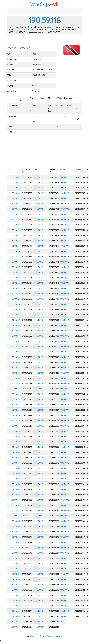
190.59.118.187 (66, 257)
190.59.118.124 (41, 378)
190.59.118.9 (14, 225)
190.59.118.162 (41, 579)
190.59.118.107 (41, 288)
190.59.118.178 (66, 209)
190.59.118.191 (66, 278)
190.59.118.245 (66, 563)
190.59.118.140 (41, 463)
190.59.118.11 (14, 235)
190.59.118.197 (66, 310)
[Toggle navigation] (12, 11)
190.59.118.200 (66, 325)
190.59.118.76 (14, 579)
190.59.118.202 (66, 336)
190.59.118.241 (66, 542)
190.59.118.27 (14, 320)
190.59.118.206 (66, 357)
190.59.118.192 (66, 283)
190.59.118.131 (41, 415)
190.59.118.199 (66, 320)
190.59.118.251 (66, 595)
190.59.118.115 (41, 331)
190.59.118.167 (41, 606)
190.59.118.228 (66, 474)
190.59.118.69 (14, 542)
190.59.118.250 (66, 590)
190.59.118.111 (41, 310)
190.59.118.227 (66, 468)
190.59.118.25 (14, 310)
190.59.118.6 (14, 209)
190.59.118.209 (66, 373)
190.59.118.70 (14, 548)
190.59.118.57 (14, 479)
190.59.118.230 (66, 484)
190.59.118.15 (14, 257)
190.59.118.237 (66, 521)
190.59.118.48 (14, 431)
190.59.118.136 (41, 442)
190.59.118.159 (41, 563)
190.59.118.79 (14, 595)
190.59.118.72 (14, 558)
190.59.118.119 (41, 352)
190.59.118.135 (41, 437)
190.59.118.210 (66, 378)
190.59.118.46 (14, 421)
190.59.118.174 (66, 188)
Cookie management (55, 636)
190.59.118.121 (41, 362)
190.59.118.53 (14, 458)
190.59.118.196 (66, 304)
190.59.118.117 (41, 341)
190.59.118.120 (41, 357)
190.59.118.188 (66, 262)
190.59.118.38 (14, 378)
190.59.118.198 (66, 315)
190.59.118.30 (14, 336)
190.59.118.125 (41, 384)
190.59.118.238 (66, 526)
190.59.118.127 (41, 394)
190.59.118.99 (40, 246)
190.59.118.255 (66, 616)
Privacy (43, 636)
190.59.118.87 (40, 183)
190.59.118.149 (41, 511)
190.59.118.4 (14, 198)
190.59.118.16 (14, 262)
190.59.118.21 (14, 288)
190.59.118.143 (41, 479)
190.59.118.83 (14, 616)
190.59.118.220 (66, 431)
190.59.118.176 (66, 198)
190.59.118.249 (66, 585)
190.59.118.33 (14, 352)
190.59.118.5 (14, 204)
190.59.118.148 (41, 505)
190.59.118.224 (66, 452)
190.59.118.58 (14, 484)
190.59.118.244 (66, 558)
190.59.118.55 (14, 468)
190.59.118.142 (41, 474)
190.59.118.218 (66, 421)
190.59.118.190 (66, 272)
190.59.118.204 (66, 347)
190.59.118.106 (41, 283)
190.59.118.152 (41, 526)
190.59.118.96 (40, 230)
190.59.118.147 (41, 500)
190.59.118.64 (14, 516)
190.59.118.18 (14, 272)
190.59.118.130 (41, 410)
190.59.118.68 (14, 537)
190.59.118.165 (41, 595)
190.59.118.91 (40, 204)
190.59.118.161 (41, 574)
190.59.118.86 (40, 177)
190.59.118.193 (66, 288)
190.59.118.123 (41, 373)
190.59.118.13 (14, 246)
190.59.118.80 (14, 601)
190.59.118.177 (66, 204)
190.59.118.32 (14, 347)
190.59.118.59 (14, 489)
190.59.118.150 (41, 516)
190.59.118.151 (41, 521)
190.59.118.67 (14, 532)
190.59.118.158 (41, 558)
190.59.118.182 (66, 230)
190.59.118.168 (41, 611)
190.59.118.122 (41, 368)
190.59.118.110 (41, 304)
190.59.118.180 (66, 220)
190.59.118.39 (14, 384)
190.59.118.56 (14, 474)
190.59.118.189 (66, 267)
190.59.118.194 (66, 294)
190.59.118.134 (41, 431)
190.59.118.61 (14, 500)
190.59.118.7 (14, 214)
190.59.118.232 (66, 495)
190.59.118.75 (14, 574)
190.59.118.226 (66, 463)
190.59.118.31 (14, 341)
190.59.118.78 (14, 590)
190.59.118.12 (14, 241)
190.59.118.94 (40, 220)
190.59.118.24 (14, 304)
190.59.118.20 (14, 283)
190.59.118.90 (40, 198)
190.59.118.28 (14, 325)
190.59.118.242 (66, 548)
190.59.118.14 (14, 251)
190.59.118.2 (14, 188)
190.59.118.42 (14, 399)
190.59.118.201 (66, 331)
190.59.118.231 (66, 489)
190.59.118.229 (66, 479)
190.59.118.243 (66, 553)
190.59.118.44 (14, 410)
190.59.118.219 (66, 426)
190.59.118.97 (40, 235)
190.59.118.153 (41, 532)
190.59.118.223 (66, 447)
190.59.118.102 (41, 262)
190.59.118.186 (66, 251)
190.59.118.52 (14, 452)
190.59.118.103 (41, 267)
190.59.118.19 (14, 278)
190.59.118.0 (14, 177)
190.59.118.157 (41, 553)
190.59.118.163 (41, 585)
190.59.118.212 (66, 389)
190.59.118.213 (66, 394)
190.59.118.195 (66, 299)
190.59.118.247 (66, 574)
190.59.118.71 (14, 553)
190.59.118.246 (66, 569)
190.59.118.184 (66, 241)
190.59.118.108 (41, 294)
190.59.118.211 (66, 384)
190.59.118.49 (14, 437)
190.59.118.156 (41, 548)
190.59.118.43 (14, 405)
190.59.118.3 (14, 193)
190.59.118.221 (66, 437)
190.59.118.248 (66, 579)
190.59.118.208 (66, 368)
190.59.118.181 (66, 225)
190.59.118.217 (66, 415)
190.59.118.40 (14, 389)
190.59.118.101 (41, 257)
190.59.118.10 (14, 230)
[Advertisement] (44, 41)
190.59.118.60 (14, 495)
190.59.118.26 (14, 315)
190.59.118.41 (14, 394)
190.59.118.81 (14, 606)
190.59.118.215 (66, 405)
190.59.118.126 (41, 389)
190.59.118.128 (41, 399)
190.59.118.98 (40, 241)
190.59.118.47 (14, 426)
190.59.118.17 (14, 267)
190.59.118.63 (14, 511)
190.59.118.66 (14, 526)
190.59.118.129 (41, 405)
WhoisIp (40, 4)
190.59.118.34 (14, 357)
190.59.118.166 (41, 601)
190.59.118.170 (41, 622)
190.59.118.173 (66, 183)
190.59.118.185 (66, 246)
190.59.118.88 (40, 188)
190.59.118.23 (14, 299)
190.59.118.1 (14, 183)
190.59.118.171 (41, 627)
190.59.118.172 (66, 177)
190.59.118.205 (66, 352)
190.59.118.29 (14, 331)
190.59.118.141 (41, 468)
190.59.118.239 (66, 532)
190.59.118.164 (41, 590)
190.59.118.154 (41, 537)
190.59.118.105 (41, 278)
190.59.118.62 (14, 505)
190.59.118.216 (66, 410)
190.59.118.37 (14, 373)
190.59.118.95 (40, 225)
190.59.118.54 (14, 463)
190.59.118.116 (41, 336)
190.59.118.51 (14, 447)
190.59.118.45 (14, 415)
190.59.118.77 (14, 585)
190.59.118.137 (41, 447)
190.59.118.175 (66, 193)
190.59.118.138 (41, 452)
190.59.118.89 (40, 193)
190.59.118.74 (14, 569)
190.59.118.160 (41, 569)
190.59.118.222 (66, 442)
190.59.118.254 (66, 611)
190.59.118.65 (14, 521)
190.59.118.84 (14, 622)
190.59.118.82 (14, 611)
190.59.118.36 (14, 368)
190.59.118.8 (14, 220)
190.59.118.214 (66, 399)
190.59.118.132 (41, 421)
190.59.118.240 (66, 537)
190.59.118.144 (41, 484)
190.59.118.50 (14, 442)
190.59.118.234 (66, 505)
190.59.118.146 (41, 495)
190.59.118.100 (41, 251)
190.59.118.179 (66, 214)
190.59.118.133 (41, 426)
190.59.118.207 (66, 362)
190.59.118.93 (40, 214)
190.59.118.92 (40, 209)
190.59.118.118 (41, 347)
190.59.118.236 (66, 516)
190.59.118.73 (14, 563)
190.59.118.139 (41, 458)
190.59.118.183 (66, 235)
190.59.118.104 (41, 272)
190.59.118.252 (66, 601)
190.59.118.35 (14, 362)
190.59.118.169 (41, 616)
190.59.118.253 (66, 606)
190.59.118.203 (66, 341)
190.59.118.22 (14, 294)
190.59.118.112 (41, 315)
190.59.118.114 (41, 325)
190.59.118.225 (66, 458)
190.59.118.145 (41, 489)
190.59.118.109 (41, 299)
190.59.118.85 (14, 627)
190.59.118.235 (66, 511)
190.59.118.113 (41, 320)
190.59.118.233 (66, 500)
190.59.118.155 (41, 542)
